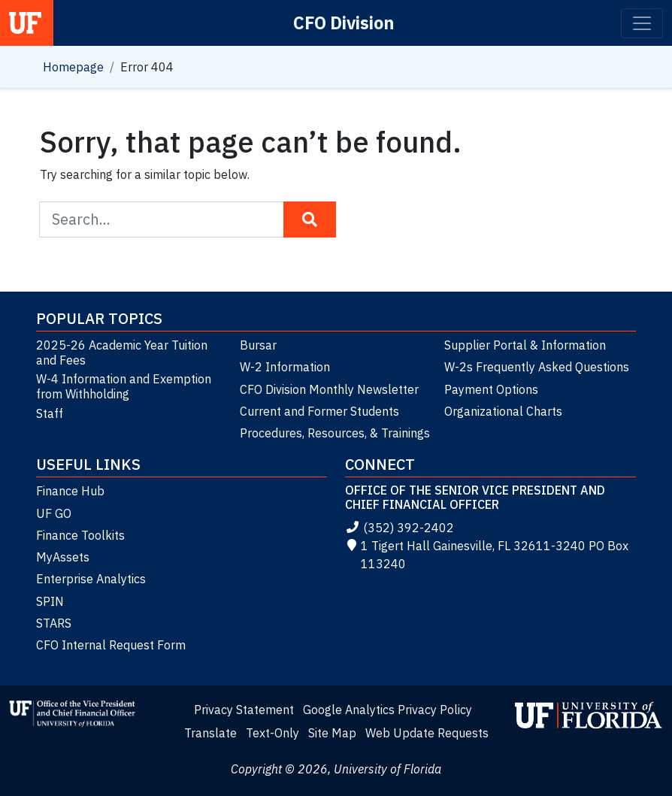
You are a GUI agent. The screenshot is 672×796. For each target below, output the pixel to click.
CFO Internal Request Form (111, 645)
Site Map (332, 733)
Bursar (258, 345)
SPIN (50, 601)
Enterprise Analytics (91, 579)
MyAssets (63, 557)
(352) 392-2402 (400, 528)
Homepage (73, 67)
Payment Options (491, 389)
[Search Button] (310, 219)
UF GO (54, 513)
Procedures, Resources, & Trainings (335, 433)
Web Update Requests (427, 733)
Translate (210, 733)
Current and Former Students (319, 411)
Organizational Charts (503, 411)
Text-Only (272, 733)
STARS (54, 623)
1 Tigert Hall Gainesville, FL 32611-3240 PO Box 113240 (487, 555)
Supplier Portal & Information (525, 345)
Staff (50, 413)
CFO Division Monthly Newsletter (329, 389)
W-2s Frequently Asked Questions (537, 367)
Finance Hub (70, 491)
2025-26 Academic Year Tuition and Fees (122, 353)
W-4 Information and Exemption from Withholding (124, 386)
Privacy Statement (244, 710)
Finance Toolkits (80, 535)
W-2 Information (285, 367)
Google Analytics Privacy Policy (387, 710)
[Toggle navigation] (642, 23)
